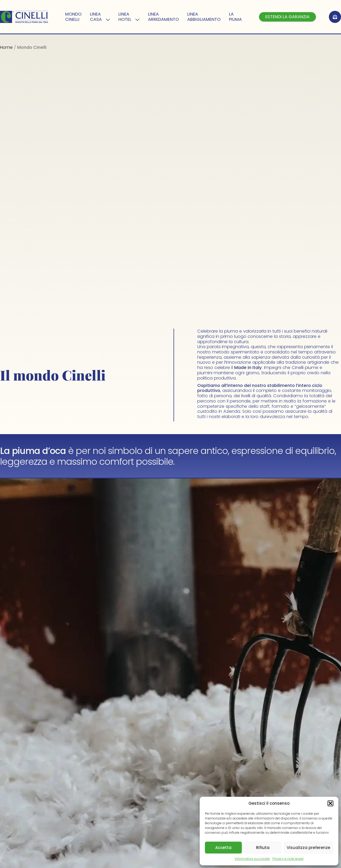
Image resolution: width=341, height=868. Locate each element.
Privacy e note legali (288, 859)
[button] (330, 803)
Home (6, 47)
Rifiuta (263, 848)
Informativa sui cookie (252, 859)
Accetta (223, 848)
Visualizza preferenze (308, 848)
